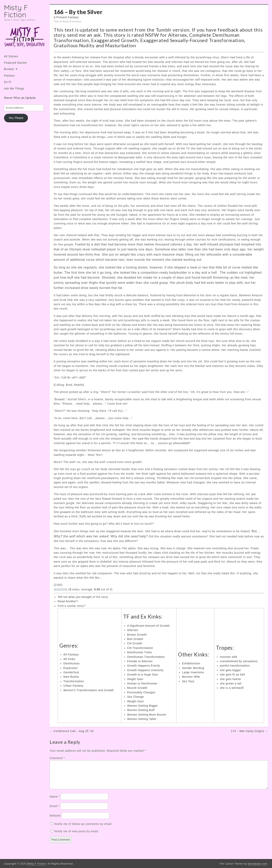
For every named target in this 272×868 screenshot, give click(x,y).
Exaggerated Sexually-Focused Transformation (192, 40)
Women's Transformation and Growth (89, 690)
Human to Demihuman (142, 683)
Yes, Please (16, 118)
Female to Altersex (140, 661)
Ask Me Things (14, 89)
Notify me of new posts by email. (77, 836)
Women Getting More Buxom (147, 715)
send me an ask (84, 35)
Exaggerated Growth (115, 40)
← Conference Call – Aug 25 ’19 (72, 731)
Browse (9, 69)
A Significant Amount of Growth (148, 626)
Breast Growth (137, 635)
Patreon (9, 76)
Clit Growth (135, 643)
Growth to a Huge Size (143, 675)
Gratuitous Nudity (74, 45)
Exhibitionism (191, 663)
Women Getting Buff (141, 710)
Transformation (74, 681)
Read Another (67, 601)
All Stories (11, 56)
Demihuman (72, 663)
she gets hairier (231, 679)
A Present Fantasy (66, 17)
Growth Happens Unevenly (145, 670)
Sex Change (136, 697)
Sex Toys (188, 681)
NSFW (152, 35)
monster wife (229, 657)
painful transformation (235, 666)
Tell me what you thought (75, 597)
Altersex (178, 35)
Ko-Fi (8, 82)
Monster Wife (191, 677)
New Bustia (71, 677)
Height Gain (135, 679)
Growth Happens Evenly (144, 666)
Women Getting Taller (142, 719)
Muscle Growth (137, 688)
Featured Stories (15, 63)
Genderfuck (71, 672)
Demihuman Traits (140, 652)
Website (55, 820)
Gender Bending (193, 668)
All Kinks (69, 659)
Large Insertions (193, 672)
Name (55, 801)
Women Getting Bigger (143, 706)
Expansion (71, 668)
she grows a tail (231, 683)
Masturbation (121, 45)
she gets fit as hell (232, 675)
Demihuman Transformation (146, 657)
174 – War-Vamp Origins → (249, 731)
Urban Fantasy (73, 686)
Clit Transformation (140, 648)
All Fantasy (71, 654)
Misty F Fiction (16, 11)
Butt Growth (135, 639)
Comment (57, 758)
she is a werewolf (232, 688)
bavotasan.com (257, 864)
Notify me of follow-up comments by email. (84, 829)
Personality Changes (141, 692)
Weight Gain (136, 701)
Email (55, 811)
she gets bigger (230, 670)
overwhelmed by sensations (239, 661)
